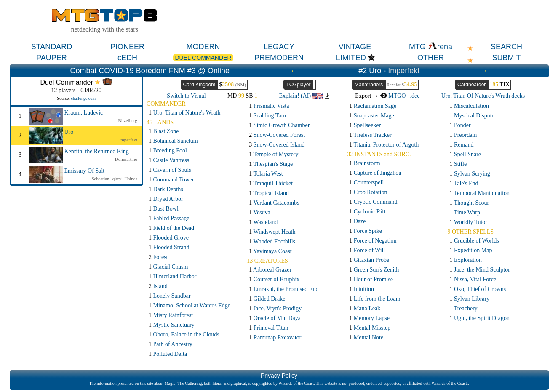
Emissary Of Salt (85, 171)
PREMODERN (279, 58)
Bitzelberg (128, 120)
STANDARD (52, 47)
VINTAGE (355, 47)
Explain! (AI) (301, 96)
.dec (415, 96)
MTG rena (431, 47)
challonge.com (83, 98)
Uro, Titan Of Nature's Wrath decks (483, 96)
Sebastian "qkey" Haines (114, 179)
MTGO (393, 96)
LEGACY (279, 47)
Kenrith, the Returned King (97, 151)
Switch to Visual (186, 96)
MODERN (203, 47)
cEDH (127, 58)
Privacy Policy (279, 376)
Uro (69, 132)
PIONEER (127, 47)
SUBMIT (506, 58)
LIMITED (351, 58)
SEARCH (506, 47)
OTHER (431, 58)
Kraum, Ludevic (84, 113)
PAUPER (52, 58)
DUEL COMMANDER (203, 58)
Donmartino (126, 159)
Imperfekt (404, 71)
